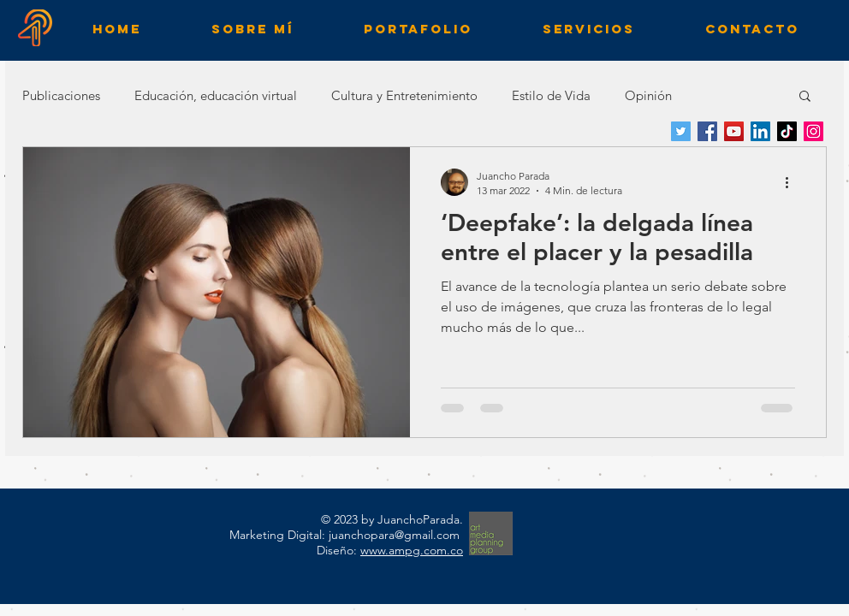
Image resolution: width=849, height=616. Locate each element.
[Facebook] (707, 131)
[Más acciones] (793, 182)
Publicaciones (61, 95)
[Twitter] (681, 131)
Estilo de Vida (551, 95)
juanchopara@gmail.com (394, 535)
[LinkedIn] (760, 131)
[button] (805, 97)
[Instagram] (813, 131)
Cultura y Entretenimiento (404, 95)
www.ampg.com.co (412, 550)
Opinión (648, 95)
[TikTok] (787, 131)
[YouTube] (734, 131)
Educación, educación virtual (216, 95)
